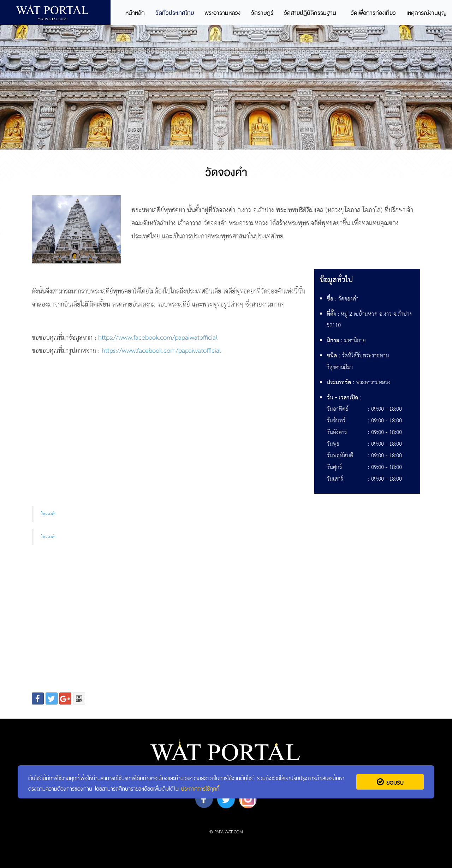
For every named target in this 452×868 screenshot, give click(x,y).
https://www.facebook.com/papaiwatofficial (158, 338)
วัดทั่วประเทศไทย (175, 13)
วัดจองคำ (49, 514)
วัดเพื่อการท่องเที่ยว (373, 13)
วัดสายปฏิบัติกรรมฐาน (310, 13)
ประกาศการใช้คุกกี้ (200, 788)
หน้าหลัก (135, 13)
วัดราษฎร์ (262, 13)
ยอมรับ (390, 782)
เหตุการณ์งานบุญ (427, 13)
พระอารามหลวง (222, 13)
